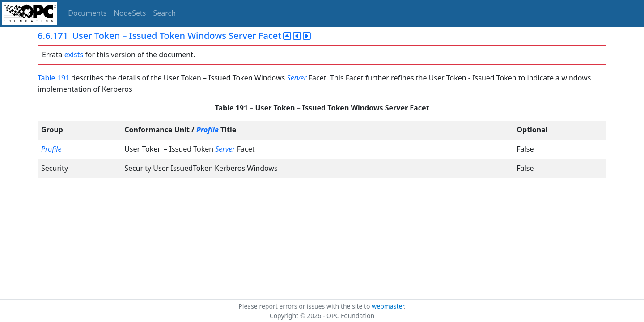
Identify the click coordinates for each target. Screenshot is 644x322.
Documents (87, 13)
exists (74, 55)
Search (165, 13)
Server (297, 78)
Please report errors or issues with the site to (305, 306)
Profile (208, 130)
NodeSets (130, 13)
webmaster (388, 306)
